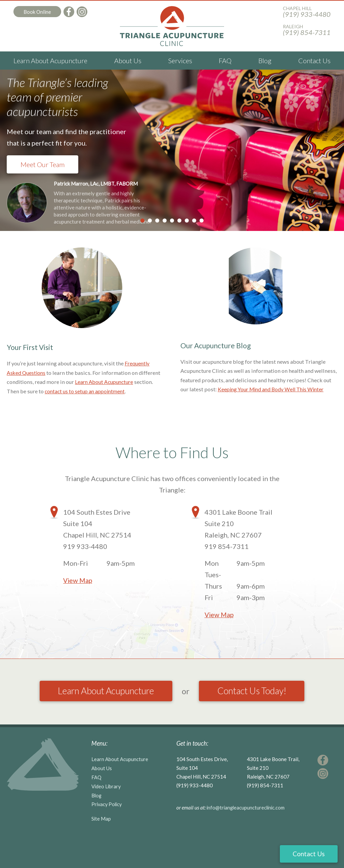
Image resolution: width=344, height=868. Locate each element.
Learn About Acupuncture (50, 61)
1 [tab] (142, 221)
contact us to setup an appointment (87, 391)
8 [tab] (194, 221)
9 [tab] (202, 221)
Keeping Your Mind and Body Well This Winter (274, 391)
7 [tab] (187, 221)
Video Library (106, 805)
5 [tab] (172, 221)
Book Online (37, 12)
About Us (128, 61)
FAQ (225, 61)
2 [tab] (150, 221)
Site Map (101, 837)
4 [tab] (165, 221)
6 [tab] (179, 221)
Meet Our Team (42, 164)
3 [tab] (157, 221)
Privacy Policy (107, 823)
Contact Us (314, 61)
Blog (265, 61)
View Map (78, 580)
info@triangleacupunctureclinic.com (247, 828)
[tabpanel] (172, 150)
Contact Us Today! (172, 712)
